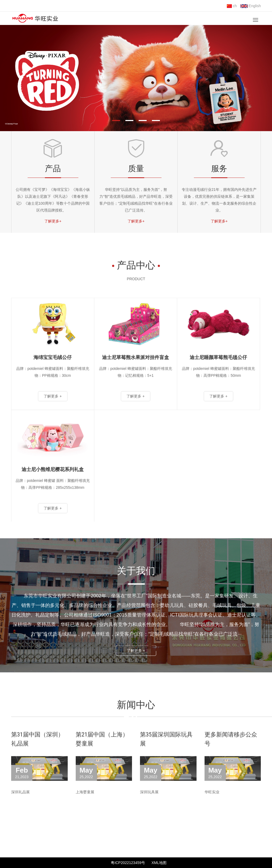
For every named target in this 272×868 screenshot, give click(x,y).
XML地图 (159, 863)
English (251, 6)
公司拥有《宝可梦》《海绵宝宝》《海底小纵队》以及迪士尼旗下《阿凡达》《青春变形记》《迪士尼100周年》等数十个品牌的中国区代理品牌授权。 (53, 200)
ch (232, 6)
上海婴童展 (85, 805)
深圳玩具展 (149, 805)
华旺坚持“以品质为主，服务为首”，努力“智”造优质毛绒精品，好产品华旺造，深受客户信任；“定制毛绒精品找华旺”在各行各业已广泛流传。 (136, 200)
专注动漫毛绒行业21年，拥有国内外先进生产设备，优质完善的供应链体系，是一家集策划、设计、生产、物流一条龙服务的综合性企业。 (219, 200)
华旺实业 (212, 805)
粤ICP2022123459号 (128, 863)
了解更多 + (136, 663)
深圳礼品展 (20, 805)
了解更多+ (53, 221)
